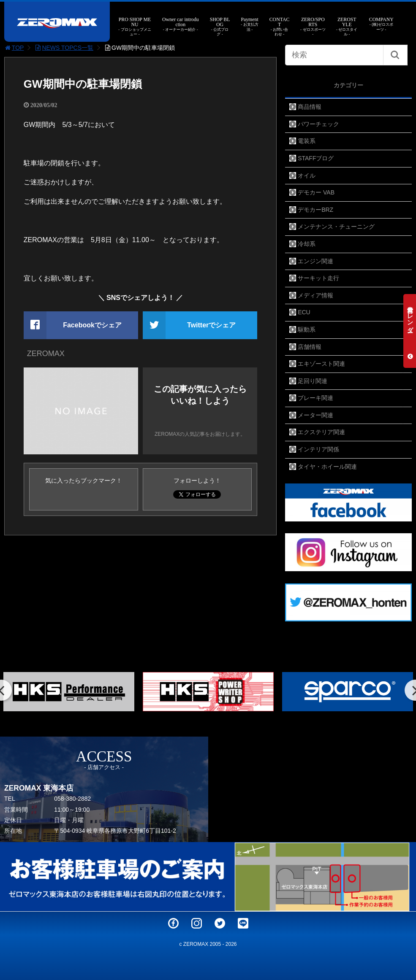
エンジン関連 (315, 261)
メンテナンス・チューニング (336, 227)
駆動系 (307, 329)
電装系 (307, 141)
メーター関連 (315, 415)
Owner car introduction (180, 24)
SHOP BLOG (220, 27)
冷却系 (307, 244)
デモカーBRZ (315, 210)
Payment (250, 24)
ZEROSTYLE (347, 27)
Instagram (197, 923)
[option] (208, 692)
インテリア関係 (318, 449)
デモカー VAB (316, 192)
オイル (307, 175)
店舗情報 (310, 347)
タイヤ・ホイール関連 (327, 467)
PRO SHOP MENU (135, 27)
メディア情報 (315, 295)
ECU (304, 312)
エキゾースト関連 (321, 364)
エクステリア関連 (321, 432)
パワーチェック (318, 124)
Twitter (220, 923)
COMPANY (382, 24)
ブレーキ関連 (315, 398)
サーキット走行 (318, 278)
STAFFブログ (316, 158)
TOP (14, 48)
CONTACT (279, 27)
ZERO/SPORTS (313, 27)
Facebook (173, 923)
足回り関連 (313, 381)
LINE (243, 923)
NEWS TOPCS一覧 (64, 48)
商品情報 (310, 107)
